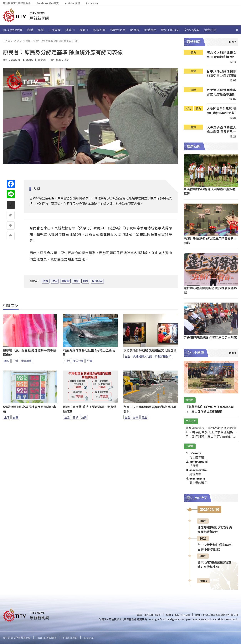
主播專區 (150, 30)
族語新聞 (99, 30)
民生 (144, 417)
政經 (46, 281)
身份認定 (97, 281)
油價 (15, 417)
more (203, 581)
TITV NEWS (37, 13)
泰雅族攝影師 (163, 356)
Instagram (92, 3)
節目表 (135, 30)
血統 (76, 281)
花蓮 (89, 361)
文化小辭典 (192, 30)
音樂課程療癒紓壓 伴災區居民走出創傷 (210, 337)
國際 (7, 361)
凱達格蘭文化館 (142, 356)
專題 (84, 30)
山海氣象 (55, 30)
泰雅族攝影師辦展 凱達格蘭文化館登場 (150, 350)
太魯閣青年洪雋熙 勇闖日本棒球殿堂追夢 (221, 111)
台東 (136, 417)
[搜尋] (237, 30)
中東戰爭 (26, 361)
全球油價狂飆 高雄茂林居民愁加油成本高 (29, 409)
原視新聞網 (39, 18)
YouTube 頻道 (72, 3)
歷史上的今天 (170, 30)
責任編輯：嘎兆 (60, 60)
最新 (41, 30)
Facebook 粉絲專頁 (48, 3)
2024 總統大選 (12, 30)
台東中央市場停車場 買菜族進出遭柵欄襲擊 (150, 409)
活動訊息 (210, 30)
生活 (55, 281)
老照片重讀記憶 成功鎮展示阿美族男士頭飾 (210, 241)
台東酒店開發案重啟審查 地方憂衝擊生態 (221, 92)
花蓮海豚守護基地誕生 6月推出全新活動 (89, 353)
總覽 (70, 30)
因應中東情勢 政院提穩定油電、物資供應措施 (90, 409)
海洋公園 (78, 361)
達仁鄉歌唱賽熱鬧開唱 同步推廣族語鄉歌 (210, 290)
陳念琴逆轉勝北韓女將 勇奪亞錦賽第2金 (221, 55)
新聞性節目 (118, 30)
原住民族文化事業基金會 (17, 3)
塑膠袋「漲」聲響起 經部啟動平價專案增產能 (29, 353)
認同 (85, 281)
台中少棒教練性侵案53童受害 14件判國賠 (221, 73)
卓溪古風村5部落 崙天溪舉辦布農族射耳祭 (210, 191)
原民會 (65, 281)
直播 (30, 30)
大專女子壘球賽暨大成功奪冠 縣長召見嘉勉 (221, 130)
